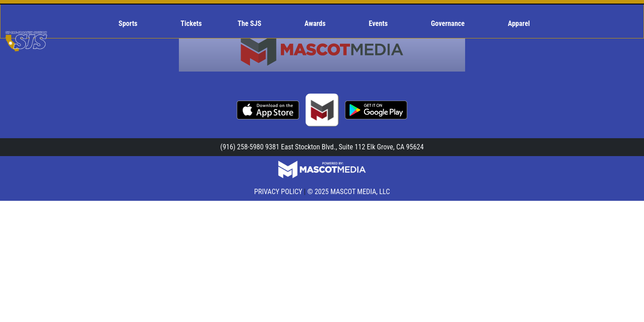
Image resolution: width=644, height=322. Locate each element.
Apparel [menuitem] (519, 23)
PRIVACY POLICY (278, 192)
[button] (132, 24)
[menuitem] (132, 24)
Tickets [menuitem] (191, 23)
